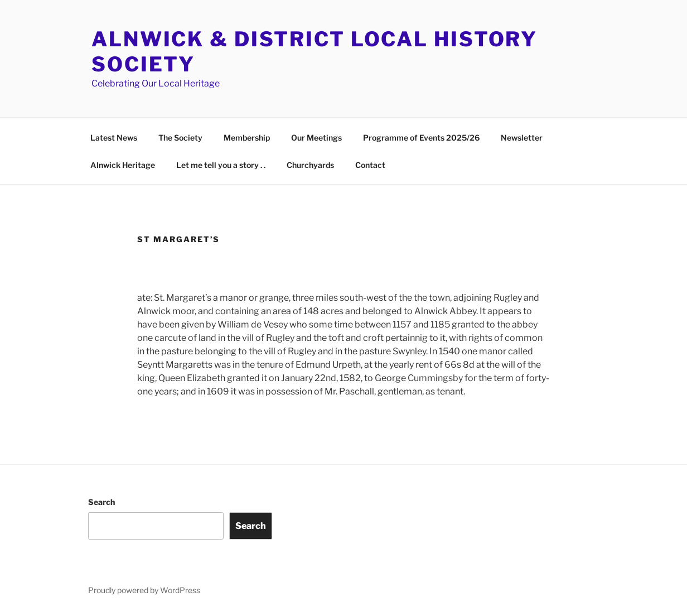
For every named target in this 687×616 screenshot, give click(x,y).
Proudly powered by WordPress (144, 590)
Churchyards (310, 165)
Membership (247, 138)
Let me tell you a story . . (221, 165)
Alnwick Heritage (123, 165)
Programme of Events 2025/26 (421, 138)
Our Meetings (316, 138)
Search (101, 502)
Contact (370, 165)
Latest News (114, 138)
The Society (180, 138)
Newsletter (522, 138)
